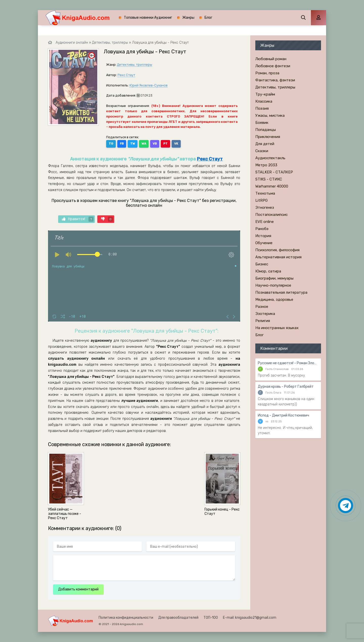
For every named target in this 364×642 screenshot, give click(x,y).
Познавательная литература (281, 292)
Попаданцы (266, 130)
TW (133, 144)
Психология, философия (277, 250)
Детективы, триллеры (135, 65)
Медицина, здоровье (274, 300)
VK (176, 144)
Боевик (262, 123)
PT (165, 144)
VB (155, 144)
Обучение (264, 243)
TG (111, 144)
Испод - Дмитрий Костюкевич (283, 415)
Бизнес (262, 264)
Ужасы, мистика (270, 116)
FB (122, 144)
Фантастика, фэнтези (275, 80)
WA (144, 144)
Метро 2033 (266, 165)
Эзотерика (265, 314)
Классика (264, 101)
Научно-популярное (273, 285)
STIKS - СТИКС (269, 179)
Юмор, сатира (268, 271)
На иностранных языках (277, 328)
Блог (208, 18)
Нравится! (78, 219)
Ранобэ (262, 229)
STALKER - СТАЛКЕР (274, 172)
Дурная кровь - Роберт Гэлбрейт (286, 387)
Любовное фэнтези (273, 66)
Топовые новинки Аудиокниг (148, 18)
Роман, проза (267, 73)
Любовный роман (271, 59)
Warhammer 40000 (272, 186)
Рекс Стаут (126, 75)
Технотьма (265, 193)
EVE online (265, 222)
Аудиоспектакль (270, 158)
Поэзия (262, 108)
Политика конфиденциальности (126, 618)
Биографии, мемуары (274, 278)
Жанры (188, 18)
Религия (263, 321)
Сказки (262, 151)
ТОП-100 (211, 618)
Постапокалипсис (271, 215)
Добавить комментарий (78, 589)
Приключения (268, 137)
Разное (262, 307)
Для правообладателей (178, 618)
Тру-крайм (265, 94)
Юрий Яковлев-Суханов (149, 85)
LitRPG (261, 200)
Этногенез (265, 208)
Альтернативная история (278, 257)
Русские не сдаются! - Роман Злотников (288, 363)
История (263, 236)
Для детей (265, 144)
